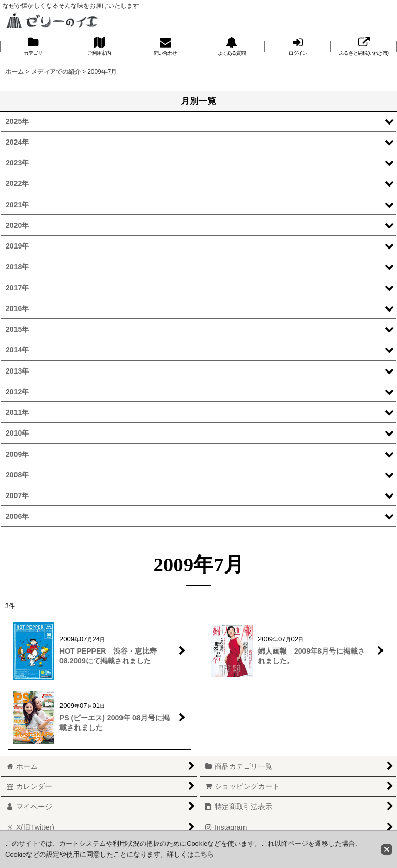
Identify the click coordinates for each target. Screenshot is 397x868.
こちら (204, 854)
